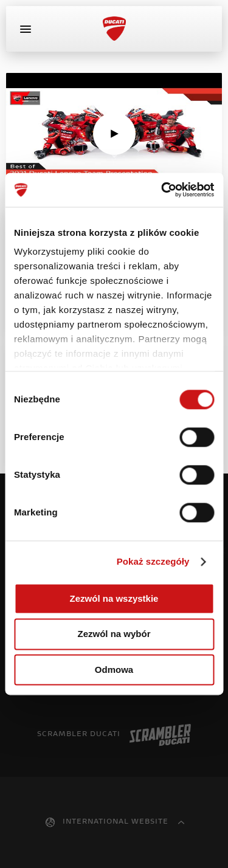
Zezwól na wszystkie (114, 598)
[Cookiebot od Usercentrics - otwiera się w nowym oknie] (162, 190)
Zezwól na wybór (114, 634)
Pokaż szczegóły (153, 561)
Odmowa (114, 670)
